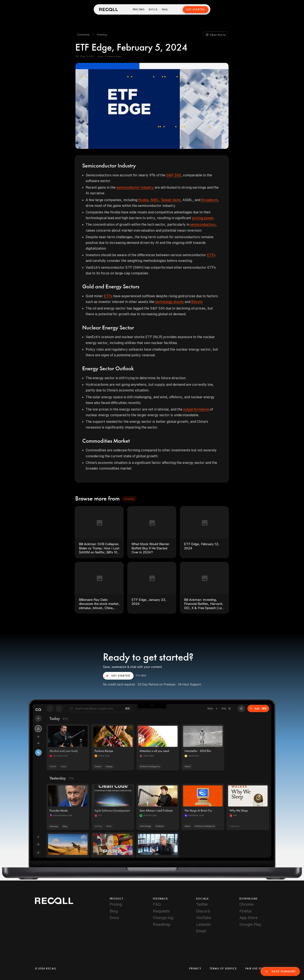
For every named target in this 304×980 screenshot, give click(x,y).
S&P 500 (174, 175)
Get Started (195, 10)
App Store (248, 918)
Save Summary (279, 970)
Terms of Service (223, 969)
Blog (114, 911)
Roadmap (162, 924)
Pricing (139, 10)
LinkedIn (204, 924)
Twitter (202, 904)
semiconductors (203, 224)
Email (201, 931)
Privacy (195, 969)
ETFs (211, 255)
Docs (154, 10)
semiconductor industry (135, 187)
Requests (161, 911)
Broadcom (209, 200)
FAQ (165, 10)
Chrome (246, 904)
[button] (84, 35)
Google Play (250, 924)
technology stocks (169, 302)
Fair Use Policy (257, 969)
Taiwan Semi (170, 200)
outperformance (196, 409)
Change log (163, 918)
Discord (203, 911)
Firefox (246, 911)
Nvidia (143, 200)
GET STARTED (118, 676)
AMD (154, 200)
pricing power (203, 218)
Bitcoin (197, 302)
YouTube (204, 918)
